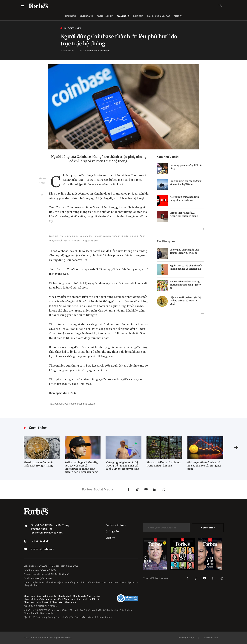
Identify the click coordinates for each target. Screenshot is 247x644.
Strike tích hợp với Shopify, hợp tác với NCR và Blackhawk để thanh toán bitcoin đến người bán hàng (81, 467)
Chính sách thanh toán (36, 602)
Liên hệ (110, 538)
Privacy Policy (186, 638)
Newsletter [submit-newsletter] (208, 528)
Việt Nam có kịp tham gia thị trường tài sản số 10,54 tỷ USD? (185, 301)
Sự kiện (178, 16)
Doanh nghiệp (105, 16)
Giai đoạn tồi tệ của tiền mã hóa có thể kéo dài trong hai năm (204, 466)
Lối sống (138, 16)
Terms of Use (211, 638)
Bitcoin (60, 404)
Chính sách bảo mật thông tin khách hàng (47, 596)
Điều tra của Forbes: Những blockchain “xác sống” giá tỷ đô (185, 285)
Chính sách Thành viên (64, 602)
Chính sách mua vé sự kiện (47, 599)
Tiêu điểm (70, 16)
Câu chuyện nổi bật (158, 16)
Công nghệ (123, 16)
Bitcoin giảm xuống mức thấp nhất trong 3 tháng (39, 464)
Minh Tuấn (69, 393)
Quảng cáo (112, 531)
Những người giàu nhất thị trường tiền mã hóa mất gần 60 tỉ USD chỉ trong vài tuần (122, 466)
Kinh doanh (86, 16)
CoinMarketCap (87, 404)
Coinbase (71, 404)
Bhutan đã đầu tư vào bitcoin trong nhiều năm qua (164, 464)
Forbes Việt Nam (116, 525)
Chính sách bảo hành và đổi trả (81, 599)
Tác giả (94, 51)
